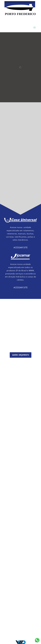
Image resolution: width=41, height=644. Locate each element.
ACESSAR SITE (21, 247)
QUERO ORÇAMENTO (21, 355)
